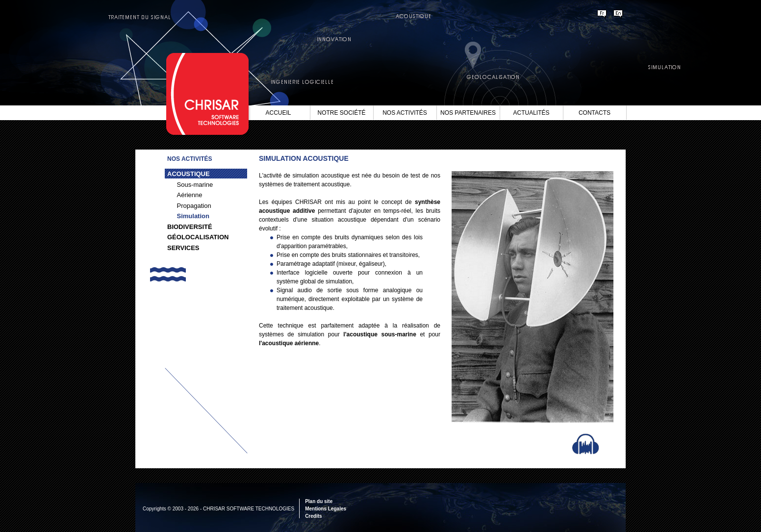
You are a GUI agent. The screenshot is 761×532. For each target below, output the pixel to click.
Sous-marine (195, 185)
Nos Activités (405, 113)
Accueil (278, 113)
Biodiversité (190, 227)
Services (183, 248)
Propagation (194, 206)
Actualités (531, 113)
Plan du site (319, 501)
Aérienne (190, 195)
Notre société (341, 113)
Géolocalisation (198, 237)
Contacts (595, 113)
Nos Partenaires (468, 113)
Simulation (193, 216)
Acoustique (189, 174)
